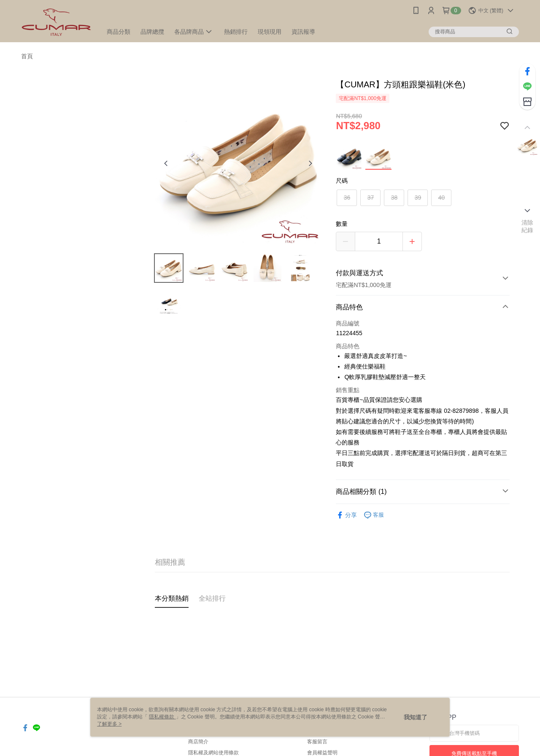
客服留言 (317, 742)
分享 (346, 515)
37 (371, 198)
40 (442, 198)
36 (347, 198)
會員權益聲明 (322, 753)
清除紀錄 (528, 226)
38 (394, 198)
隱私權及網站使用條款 (213, 753)
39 (418, 198)
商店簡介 (198, 742)
